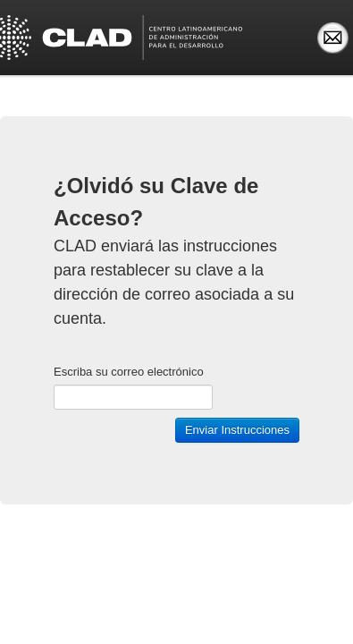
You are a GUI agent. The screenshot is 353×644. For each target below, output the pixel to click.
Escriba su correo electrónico (129, 372)
